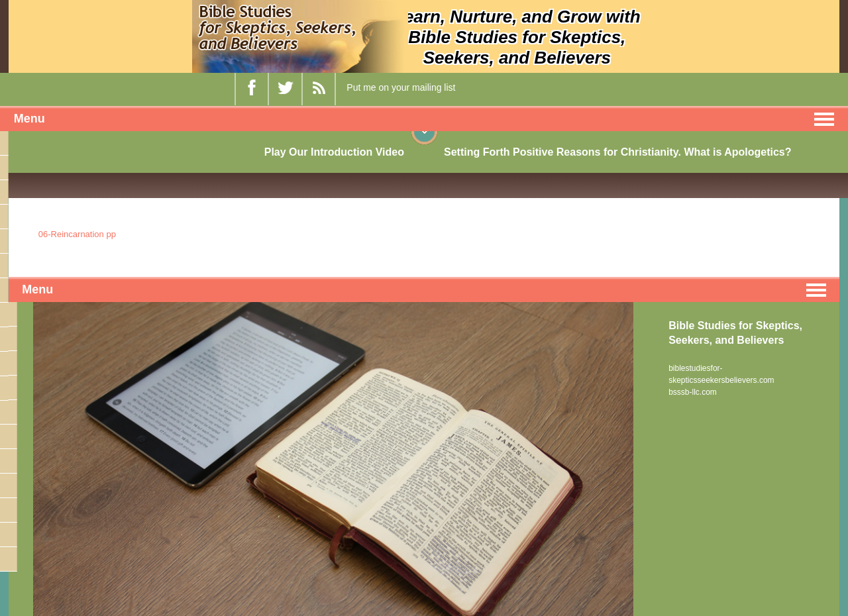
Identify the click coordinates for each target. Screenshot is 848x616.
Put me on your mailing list (401, 87)
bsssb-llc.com (693, 392)
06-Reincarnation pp (77, 234)
